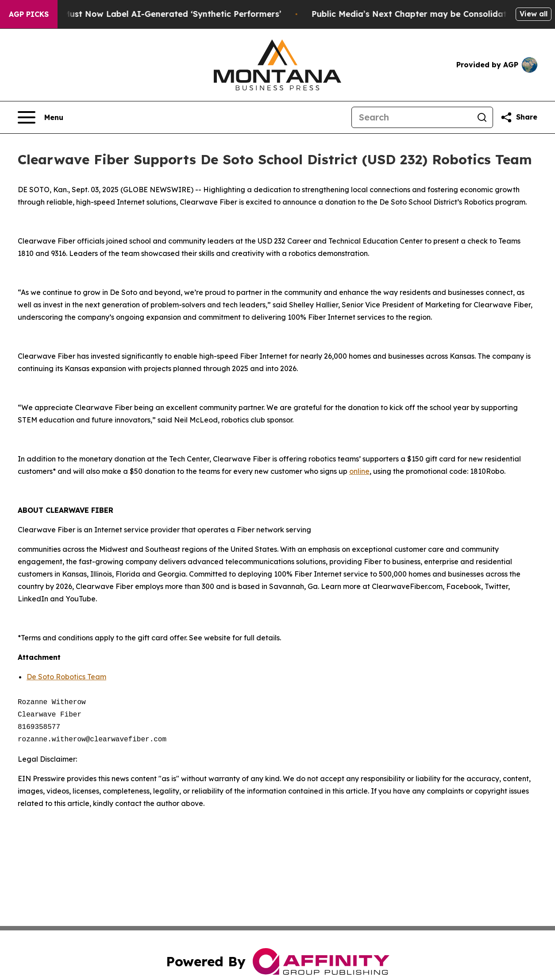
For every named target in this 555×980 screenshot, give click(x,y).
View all (534, 14)
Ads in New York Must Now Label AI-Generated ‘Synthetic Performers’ (147, 14)
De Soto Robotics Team (66, 677)
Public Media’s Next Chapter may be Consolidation (425, 14)
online (359, 471)
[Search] (412, 117)
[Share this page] (519, 117)
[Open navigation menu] (40, 117)
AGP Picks (29, 14)
